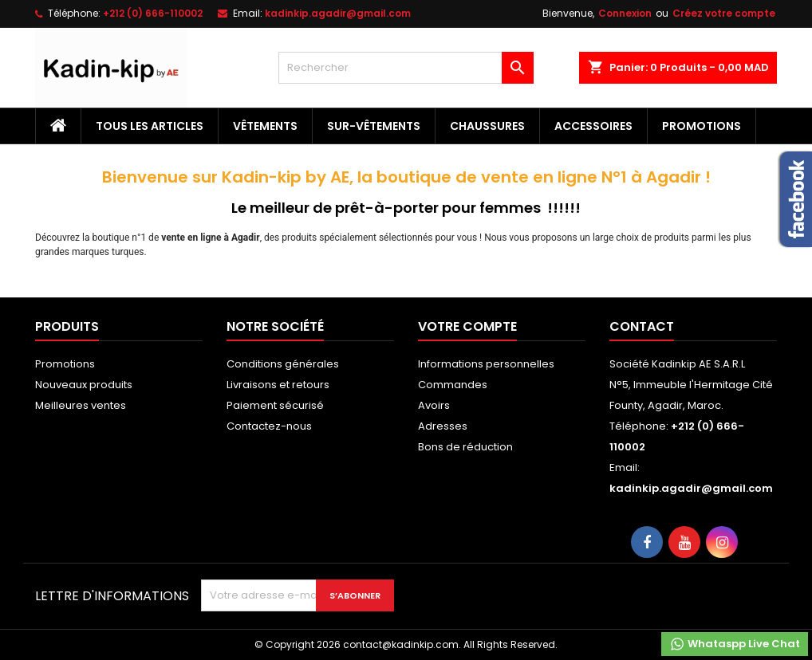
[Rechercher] (406, 68)
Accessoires (593, 126)
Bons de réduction (465, 447)
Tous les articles (150, 126)
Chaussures (487, 126)
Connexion (625, 13)
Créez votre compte (724, 13)
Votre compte (467, 326)
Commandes (453, 385)
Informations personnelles (486, 364)
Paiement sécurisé (275, 405)
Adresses (443, 426)
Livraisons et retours (278, 385)
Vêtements (265, 126)
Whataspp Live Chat (735, 644)
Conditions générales (283, 364)
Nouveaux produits (84, 385)
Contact (642, 326)
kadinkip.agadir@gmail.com (338, 13)
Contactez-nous (269, 426)
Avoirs (434, 405)
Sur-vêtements (374, 126)
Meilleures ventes (81, 405)
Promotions (702, 126)
